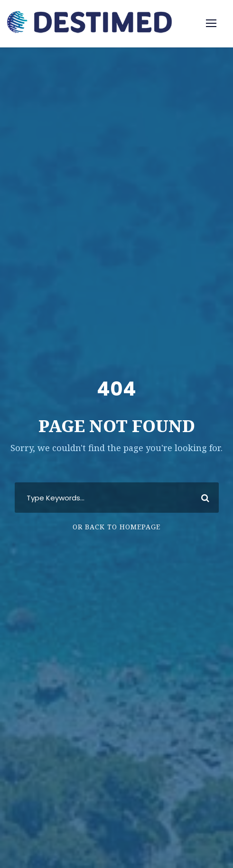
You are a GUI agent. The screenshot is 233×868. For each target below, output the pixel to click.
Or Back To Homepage (116, 527)
